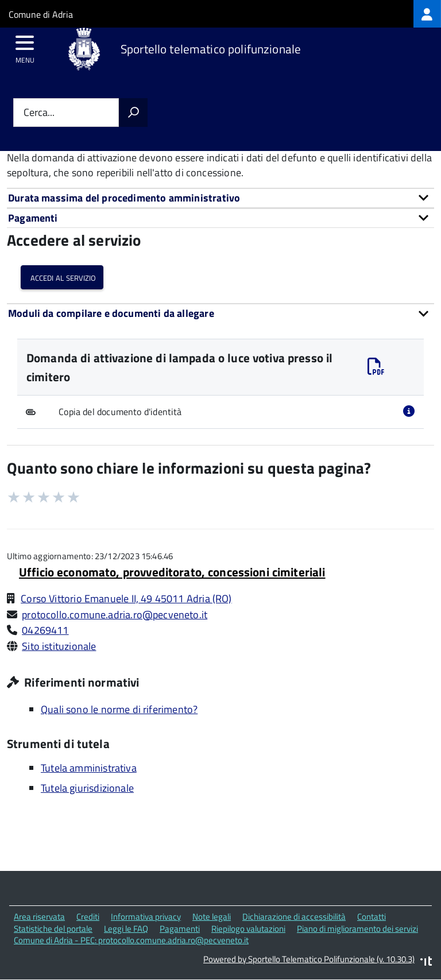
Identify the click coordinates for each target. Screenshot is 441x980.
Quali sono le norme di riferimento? (119, 709)
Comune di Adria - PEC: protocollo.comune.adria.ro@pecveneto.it (131, 940)
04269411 (45, 630)
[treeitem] (427, 14)
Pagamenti (180, 929)
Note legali (212, 917)
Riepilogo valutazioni (248, 929)
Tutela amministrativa (89, 768)
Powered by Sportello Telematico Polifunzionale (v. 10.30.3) (309, 959)
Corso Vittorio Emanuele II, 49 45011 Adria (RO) (126, 599)
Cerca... (39, 113)
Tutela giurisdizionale (87, 788)
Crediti (88, 917)
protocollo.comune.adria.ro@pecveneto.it (115, 615)
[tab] (220, 198)
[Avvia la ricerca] (133, 113)
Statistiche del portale (53, 929)
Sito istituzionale (59, 646)
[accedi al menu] (25, 47)
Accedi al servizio (62, 277)
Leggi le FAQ (126, 929)
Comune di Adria (41, 14)
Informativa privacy (146, 917)
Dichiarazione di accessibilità (294, 917)
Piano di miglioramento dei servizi (357, 929)
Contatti (372, 917)
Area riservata (39, 917)
